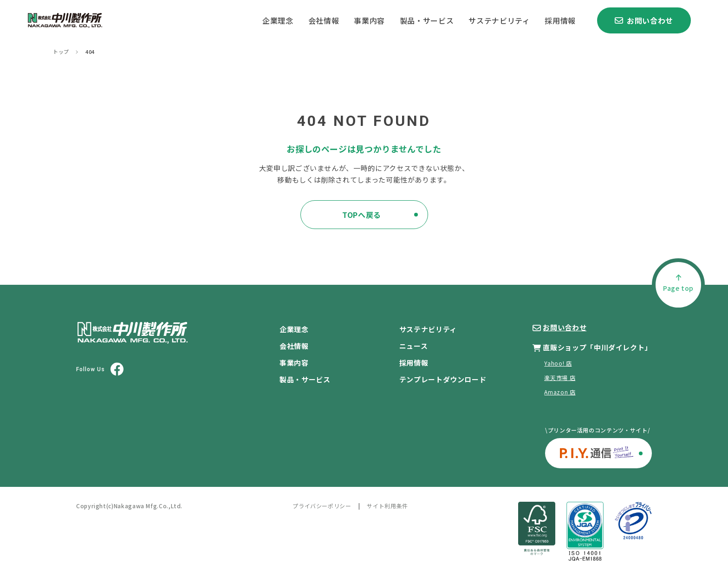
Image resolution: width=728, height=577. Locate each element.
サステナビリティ (499, 20)
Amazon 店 (560, 392)
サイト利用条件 (387, 506)
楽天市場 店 (560, 377)
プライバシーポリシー (322, 506)
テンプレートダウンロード (443, 379)
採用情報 (560, 20)
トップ (61, 52)
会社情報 (324, 20)
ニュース (414, 346)
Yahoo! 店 (558, 363)
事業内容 (369, 20)
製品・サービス (427, 20)
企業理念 (278, 20)
